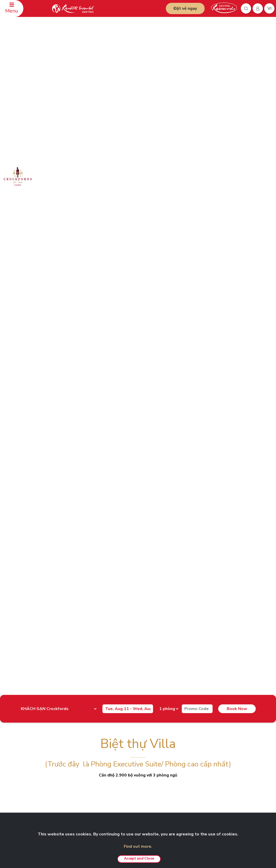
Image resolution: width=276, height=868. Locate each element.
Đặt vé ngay (185, 8)
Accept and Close (139, 858)
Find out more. (138, 846)
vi (269, 8)
